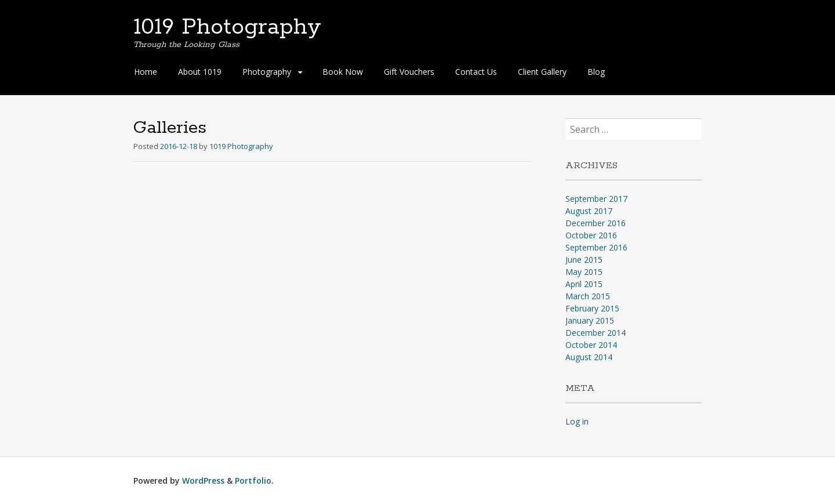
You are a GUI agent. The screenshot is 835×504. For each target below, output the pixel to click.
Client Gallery (542, 72)
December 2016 (596, 223)
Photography (267, 72)
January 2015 (590, 320)
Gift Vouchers (409, 72)
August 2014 (589, 357)
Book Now (343, 72)
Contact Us (476, 72)
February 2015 (592, 308)
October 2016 (591, 235)
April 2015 (584, 284)
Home (146, 72)
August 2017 (589, 211)
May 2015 (584, 272)
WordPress (203, 481)
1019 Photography (227, 27)
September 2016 (596, 247)
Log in (577, 421)
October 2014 (591, 345)
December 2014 (596, 333)
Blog (596, 72)
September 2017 (596, 199)
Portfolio (253, 481)
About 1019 (200, 72)
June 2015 (584, 260)
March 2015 (588, 296)
